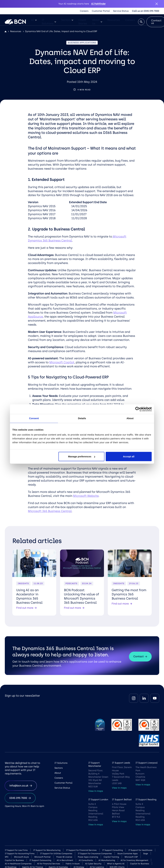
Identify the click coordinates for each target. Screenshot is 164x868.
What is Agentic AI (116, 864)
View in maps (96, 791)
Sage (146, 854)
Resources (114, 20)
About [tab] (130, 418)
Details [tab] (82, 418)
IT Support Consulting (112, 850)
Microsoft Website (86, 496)
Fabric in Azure (73, 864)
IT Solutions (49, 22)
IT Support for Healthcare (140, 850)
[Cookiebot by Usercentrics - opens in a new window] (138, 409)
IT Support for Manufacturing (47, 850)
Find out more (26, 608)
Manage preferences (82, 456)
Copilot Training (111, 857)
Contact (140, 656)
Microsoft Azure (21, 857)
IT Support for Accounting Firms (20, 854)
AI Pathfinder (98, 4)
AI (34, 20)
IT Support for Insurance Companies (95, 854)
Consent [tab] (34, 418)
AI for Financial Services (49, 864)
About (58, 773)
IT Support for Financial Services (81, 850)
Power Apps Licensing (88, 857)
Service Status (121, 11)
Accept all (129, 456)
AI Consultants (86, 860)
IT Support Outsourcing (40, 860)
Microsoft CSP (131, 857)
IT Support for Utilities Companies (56, 854)
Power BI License (64, 857)
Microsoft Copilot (62, 362)
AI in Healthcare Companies (18, 864)
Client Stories (83, 22)
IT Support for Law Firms (16, 850)
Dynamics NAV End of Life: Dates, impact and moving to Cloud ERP (61, 31)
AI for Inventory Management (134, 860)
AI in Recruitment (65, 860)
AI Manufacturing (107, 860)
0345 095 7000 (20, 798)
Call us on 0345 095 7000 (146, 11)
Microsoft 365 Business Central (50, 511)
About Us (97, 22)
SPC (7, 857)
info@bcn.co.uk (21, 786)
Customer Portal (101, 11)
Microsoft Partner (43, 857)
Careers (84, 11)
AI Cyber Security (93, 864)
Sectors (67, 20)
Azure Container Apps (127, 854)
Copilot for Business (14, 860)
